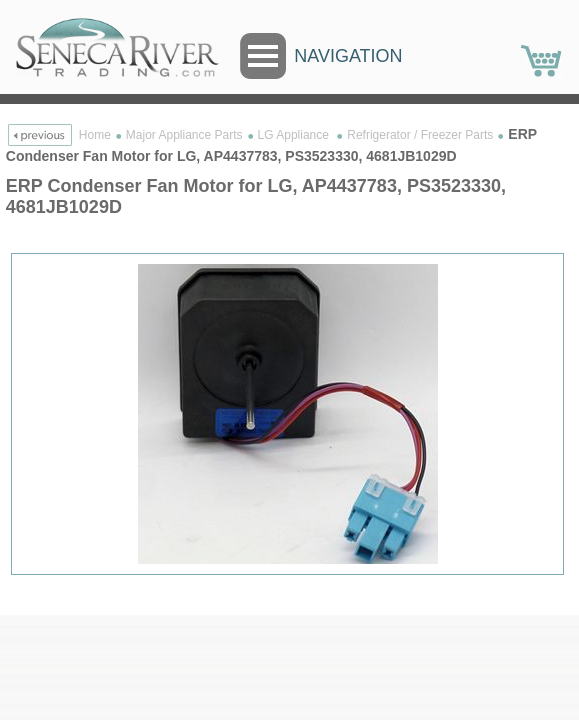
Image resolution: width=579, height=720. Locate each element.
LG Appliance (295, 135)
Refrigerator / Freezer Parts (420, 135)
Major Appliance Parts (184, 135)
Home (95, 135)
